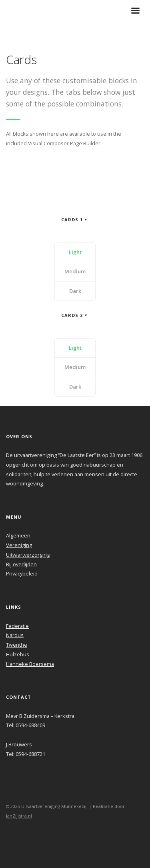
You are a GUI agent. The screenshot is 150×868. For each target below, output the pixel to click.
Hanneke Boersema (30, 664)
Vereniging (19, 545)
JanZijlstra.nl (19, 816)
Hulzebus (18, 654)
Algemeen (18, 535)
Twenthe (17, 645)
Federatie (17, 626)
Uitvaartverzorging (28, 555)
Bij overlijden (21, 564)
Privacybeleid (22, 573)
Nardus (15, 635)
